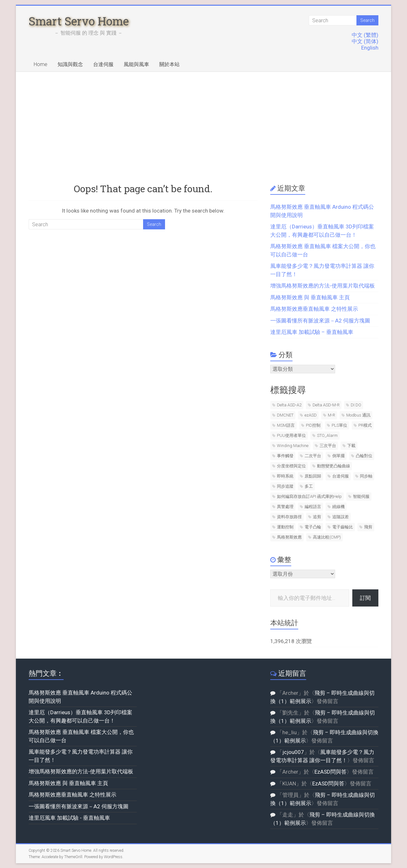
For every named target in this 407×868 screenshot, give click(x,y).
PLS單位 (339, 425)
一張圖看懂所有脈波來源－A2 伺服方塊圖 (320, 321)
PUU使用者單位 (291, 435)
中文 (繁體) (365, 35)
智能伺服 (361, 496)
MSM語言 (286, 425)
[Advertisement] (203, 119)
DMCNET (285, 415)
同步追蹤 (285, 486)
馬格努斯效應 (289, 537)
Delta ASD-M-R (326, 405)
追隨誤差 (341, 517)
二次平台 (313, 456)
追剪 (317, 517)
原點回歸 (313, 476)
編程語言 (313, 507)
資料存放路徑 (289, 517)
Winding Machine (293, 446)
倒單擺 (338, 456)
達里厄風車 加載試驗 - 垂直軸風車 (69, 818)
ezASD (311, 415)
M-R (331, 415)
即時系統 (285, 476)
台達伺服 (103, 64)
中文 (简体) (365, 41)
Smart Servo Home (79, 21)
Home (41, 64)
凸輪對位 (364, 456)
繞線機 (338, 507)
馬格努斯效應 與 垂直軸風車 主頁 (310, 297)
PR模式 (365, 425)
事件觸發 (285, 456)
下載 (351, 446)
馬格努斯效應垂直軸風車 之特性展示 (314, 309)
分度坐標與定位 (291, 466)
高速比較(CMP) (327, 537)
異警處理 (285, 507)
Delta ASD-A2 (289, 405)
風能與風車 (136, 64)
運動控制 (285, 527)
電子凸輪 (313, 527)
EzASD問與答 (331, 772)
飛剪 (368, 527)
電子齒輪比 (343, 527)
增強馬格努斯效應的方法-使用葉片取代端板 (323, 286)
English (370, 48)
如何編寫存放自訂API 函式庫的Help (309, 496)
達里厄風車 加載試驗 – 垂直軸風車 (312, 332)
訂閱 (365, 598)
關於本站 (169, 64)
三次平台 (328, 446)
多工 (309, 486)
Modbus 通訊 (358, 415)
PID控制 (313, 425)
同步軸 (366, 476)
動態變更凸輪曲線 (334, 466)
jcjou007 (293, 752)
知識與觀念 (70, 64)
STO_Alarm (327, 435)
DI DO (356, 405)
